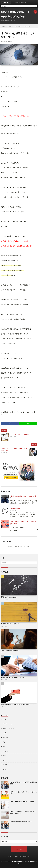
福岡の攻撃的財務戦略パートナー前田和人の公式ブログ (16, 14)
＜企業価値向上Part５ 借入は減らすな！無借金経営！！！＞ (17, 704)
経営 (11, 41)
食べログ (5, 769)
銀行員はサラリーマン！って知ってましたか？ (13, 678)
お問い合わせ (27, 856)
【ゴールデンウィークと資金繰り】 (20, 434)
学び (4, 742)
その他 (4, 719)
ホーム (9, 856)
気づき (9, 599)
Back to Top (19, 849)
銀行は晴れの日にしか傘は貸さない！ (11, 624)
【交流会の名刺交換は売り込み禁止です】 (21, 822)
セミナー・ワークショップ (10, 728)
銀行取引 (7, 626)
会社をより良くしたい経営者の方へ (10, 651)
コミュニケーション (8, 724)
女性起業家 (6, 737)
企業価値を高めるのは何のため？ (10, 597)
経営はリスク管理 (15, 509)
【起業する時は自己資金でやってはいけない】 (23, 496)
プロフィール (17, 856)
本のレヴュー (6, 751)
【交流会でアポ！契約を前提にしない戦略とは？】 (23, 802)
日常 (4, 747)
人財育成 (5, 599)
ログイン (20, 547)
